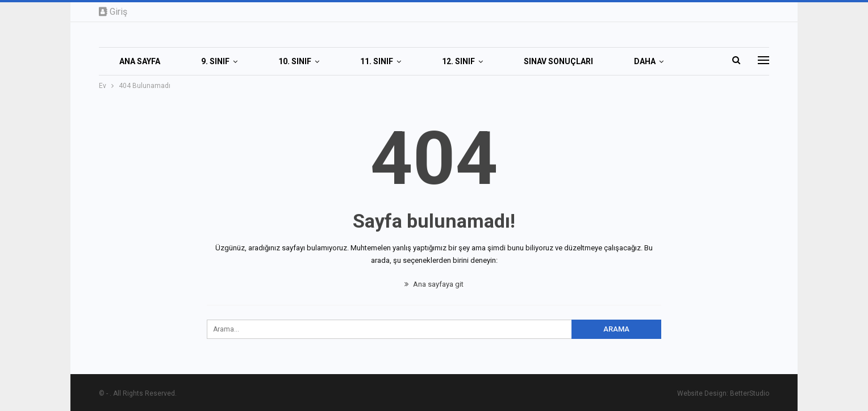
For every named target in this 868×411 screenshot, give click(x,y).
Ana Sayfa (140, 61)
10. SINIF (295, 61)
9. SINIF (215, 61)
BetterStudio (750, 393)
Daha (645, 61)
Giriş (113, 12)
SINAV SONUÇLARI (558, 61)
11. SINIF (377, 61)
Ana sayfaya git (434, 284)
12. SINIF (458, 61)
